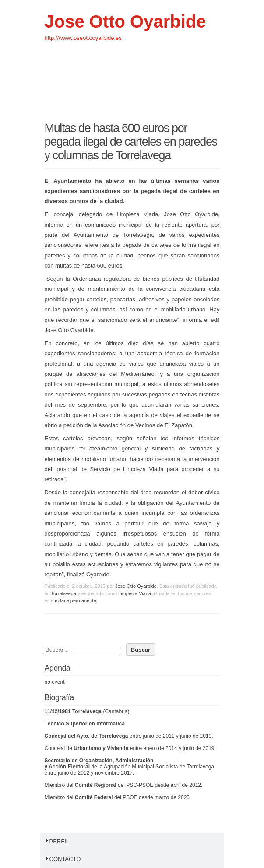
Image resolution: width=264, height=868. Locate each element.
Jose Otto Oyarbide (125, 21)
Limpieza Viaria (135, 593)
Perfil (57, 841)
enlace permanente (75, 600)
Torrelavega (64, 593)
